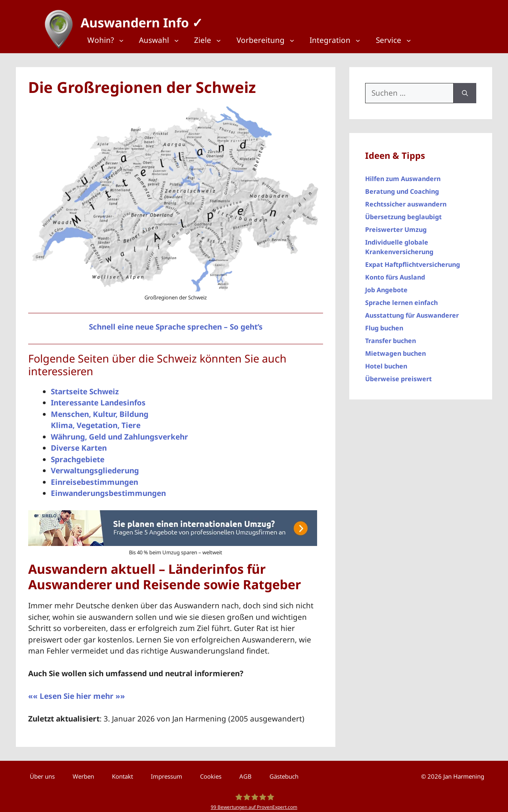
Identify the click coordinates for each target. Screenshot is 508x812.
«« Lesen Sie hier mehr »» (77, 692)
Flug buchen (384, 324)
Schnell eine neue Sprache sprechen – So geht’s (176, 323)
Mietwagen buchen (395, 350)
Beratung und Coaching (402, 188)
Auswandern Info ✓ (138, 20)
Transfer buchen (391, 337)
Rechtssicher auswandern (406, 201)
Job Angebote (386, 286)
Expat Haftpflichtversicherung (413, 261)
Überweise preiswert (398, 375)
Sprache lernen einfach (401, 299)
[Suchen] (465, 90)
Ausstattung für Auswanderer (412, 312)
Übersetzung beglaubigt (403, 213)
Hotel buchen (386, 363)
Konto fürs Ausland (395, 274)
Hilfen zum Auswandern (403, 175)
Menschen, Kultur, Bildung (100, 411)
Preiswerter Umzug (396, 226)
